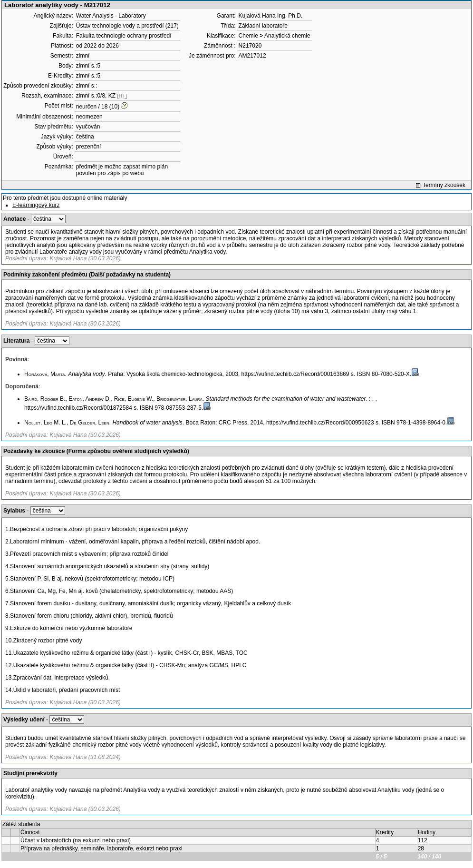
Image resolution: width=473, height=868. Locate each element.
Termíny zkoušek (444, 185)
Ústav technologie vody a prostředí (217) (127, 26)
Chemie (248, 36)
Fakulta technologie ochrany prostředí (124, 36)
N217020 (250, 46)
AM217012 (252, 56)
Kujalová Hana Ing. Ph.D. (271, 16)
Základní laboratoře (263, 26)
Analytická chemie (287, 36)
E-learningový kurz (36, 205)
